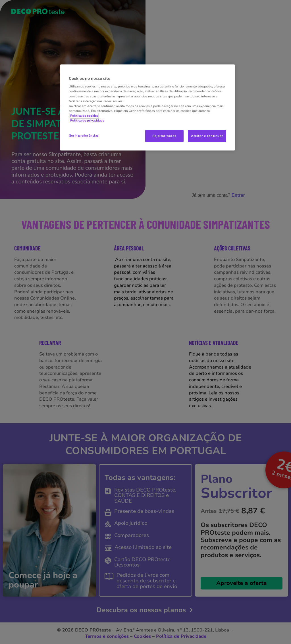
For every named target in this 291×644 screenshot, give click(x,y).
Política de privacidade (87, 120)
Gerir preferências (84, 135)
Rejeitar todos (164, 136)
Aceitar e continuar (207, 136)
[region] (147, 107)
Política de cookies (84, 116)
